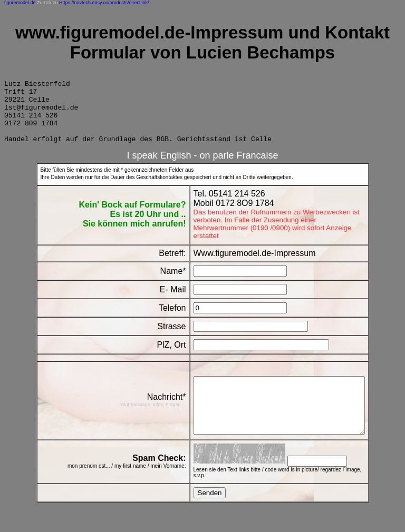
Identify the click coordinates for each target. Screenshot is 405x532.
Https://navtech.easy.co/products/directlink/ (104, 3)
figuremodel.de (20, 3)
